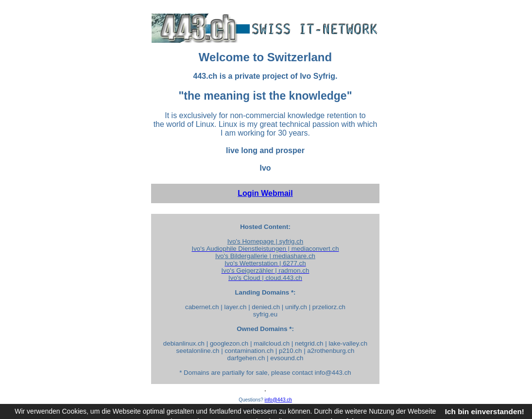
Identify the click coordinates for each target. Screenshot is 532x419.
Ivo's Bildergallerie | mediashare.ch (265, 256)
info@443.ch (278, 400)
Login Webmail (265, 193)
